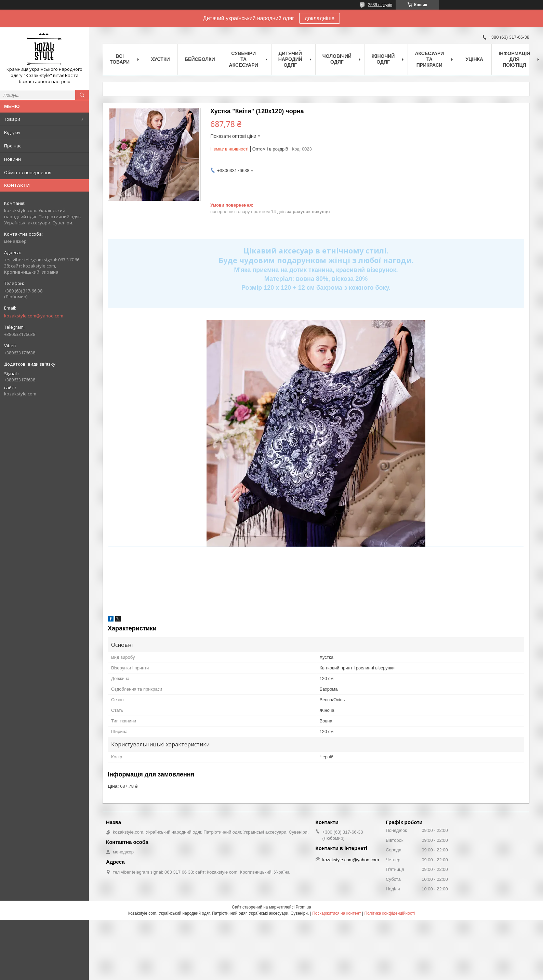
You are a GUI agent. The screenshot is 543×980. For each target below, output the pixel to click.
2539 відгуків (380, 5)
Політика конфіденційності (389, 913)
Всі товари (120, 59)
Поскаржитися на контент (336, 913)
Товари (12, 119)
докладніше (320, 18)
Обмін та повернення (28, 172)
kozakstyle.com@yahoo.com (34, 316)
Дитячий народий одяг (290, 59)
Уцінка (475, 59)
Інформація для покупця (514, 59)
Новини (12, 159)
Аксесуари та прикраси (429, 59)
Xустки (161, 59)
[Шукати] (82, 95)
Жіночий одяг (383, 59)
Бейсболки (200, 59)
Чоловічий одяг (337, 59)
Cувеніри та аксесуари (244, 59)
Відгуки (12, 132)
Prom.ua (303, 907)
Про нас (13, 146)
